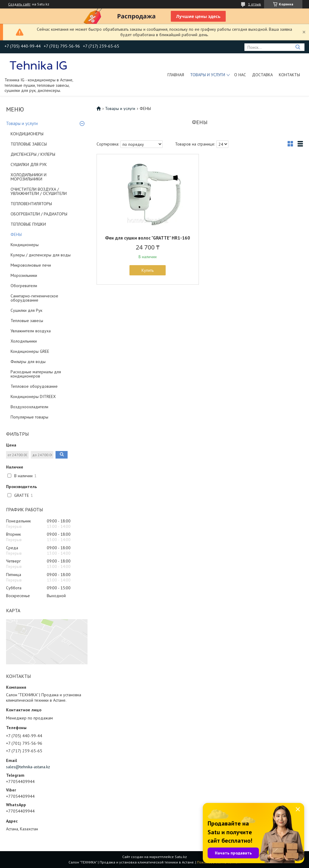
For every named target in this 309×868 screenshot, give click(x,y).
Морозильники (24, 275)
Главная (176, 75)
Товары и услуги (208, 75)
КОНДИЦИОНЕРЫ (27, 134)
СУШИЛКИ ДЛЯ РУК (29, 165)
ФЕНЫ (16, 234)
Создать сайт (19, 4)
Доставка (262, 75)
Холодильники (24, 341)
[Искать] (298, 47)
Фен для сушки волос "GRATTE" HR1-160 (148, 238)
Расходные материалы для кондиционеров (36, 374)
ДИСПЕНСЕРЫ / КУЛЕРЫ (33, 154)
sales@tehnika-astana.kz (28, 767)
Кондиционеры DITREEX (33, 396)
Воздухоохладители (29, 407)
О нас (240, 75)
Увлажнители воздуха (31, 331)
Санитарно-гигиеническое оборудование (34, 298)
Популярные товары (29, 417)
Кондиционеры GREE (30, 351)
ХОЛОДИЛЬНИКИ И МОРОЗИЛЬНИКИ (29, 177)
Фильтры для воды (28, 362)
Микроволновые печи (31, 265)
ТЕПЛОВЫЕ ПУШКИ (28, 224)
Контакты (289, 75)
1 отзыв (255, 4)
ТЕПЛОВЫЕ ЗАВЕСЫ (29, 144)
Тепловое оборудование (34, 386)
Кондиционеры (25, 245)
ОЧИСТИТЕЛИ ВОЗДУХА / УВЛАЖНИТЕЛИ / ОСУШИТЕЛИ (39, 191)
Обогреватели (24, 286)
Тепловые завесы (27, 321)
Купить (148, 270)
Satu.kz (181, 857)
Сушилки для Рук (26, 310)
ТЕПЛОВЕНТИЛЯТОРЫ (31, 204)
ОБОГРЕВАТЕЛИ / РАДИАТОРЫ (39, 214)
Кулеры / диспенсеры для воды (41, 255)
